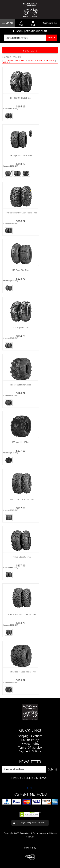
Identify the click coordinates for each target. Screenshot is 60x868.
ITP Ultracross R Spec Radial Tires (21, 672)
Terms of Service (30, 747)
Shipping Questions (30, 736)
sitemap (42, 778)
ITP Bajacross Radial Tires (21, 155)
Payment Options (30, 751)
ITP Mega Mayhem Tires (21, 385)
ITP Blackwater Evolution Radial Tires (21, 213)
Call (21, 23)
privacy (15, 778)
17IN (5, 62)
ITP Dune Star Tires (21, 270)
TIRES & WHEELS (37, 60)
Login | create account (30, 31)
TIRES (51, 60)
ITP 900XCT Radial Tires (21, 98)
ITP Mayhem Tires (21, 328)
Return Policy (30, 740)
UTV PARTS (9, 60)
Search (52, 38)
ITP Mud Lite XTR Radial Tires (21, 500)
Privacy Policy (30, 744)
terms (29, 778)
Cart (33, 23)
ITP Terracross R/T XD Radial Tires (21, 614)
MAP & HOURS (50, 23)
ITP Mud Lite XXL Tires (21, 557)
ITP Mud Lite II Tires (21, 442)
